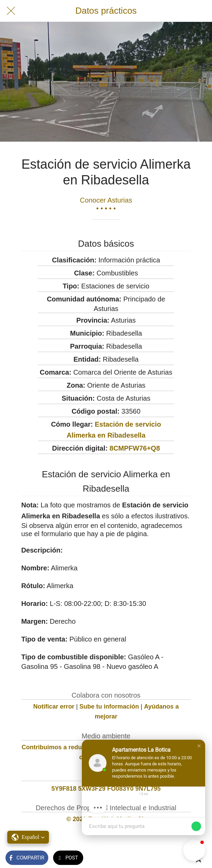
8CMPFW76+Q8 (135, 448)
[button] (199, 746)
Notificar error (54, 707)
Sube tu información (109, 707)
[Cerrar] (11, 11)
